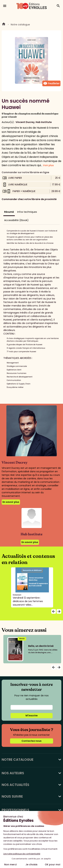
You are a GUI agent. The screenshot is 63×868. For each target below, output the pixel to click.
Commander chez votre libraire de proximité (29, 199)
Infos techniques (27, 212)
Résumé (9, 212)
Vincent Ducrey (25, 122)
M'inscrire (32, 716)
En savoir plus (11, 502)
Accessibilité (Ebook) (16, 220)
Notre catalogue (20, 25)
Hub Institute (44, 122)
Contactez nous (32, 741)
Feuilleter (51, 83)
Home (4, 25)
